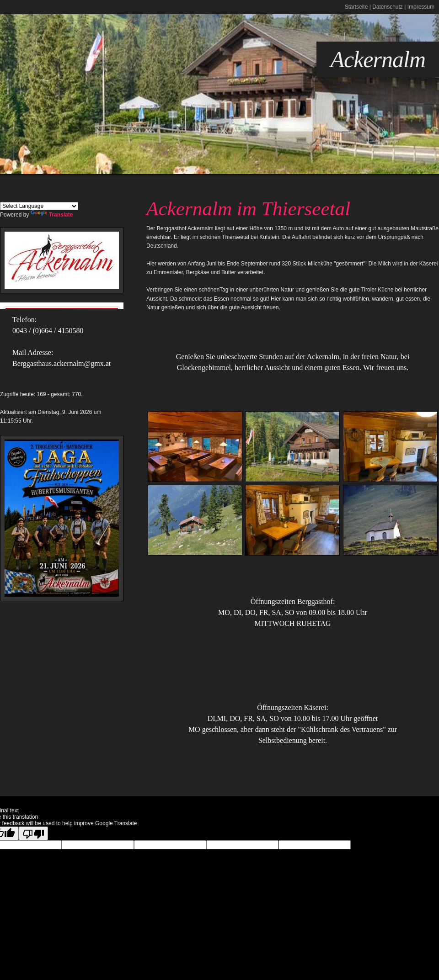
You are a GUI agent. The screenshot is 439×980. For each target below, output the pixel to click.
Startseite (356, 7)
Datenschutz (388, 7)
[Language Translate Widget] (39, 206)
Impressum (421, 7)
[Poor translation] (33, 833)
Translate (52, 215)
